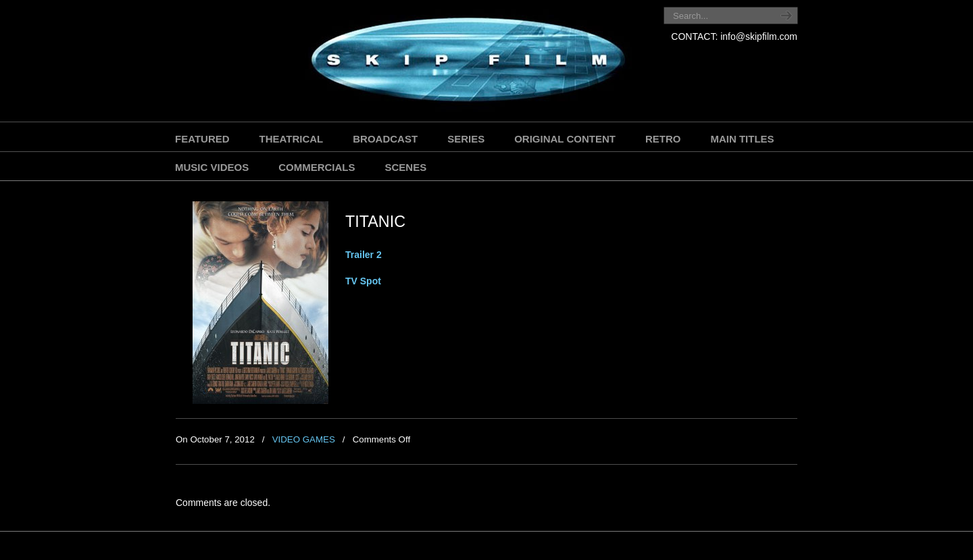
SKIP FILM (407, 62)
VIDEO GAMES (304, 439)
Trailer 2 (364, 255)
